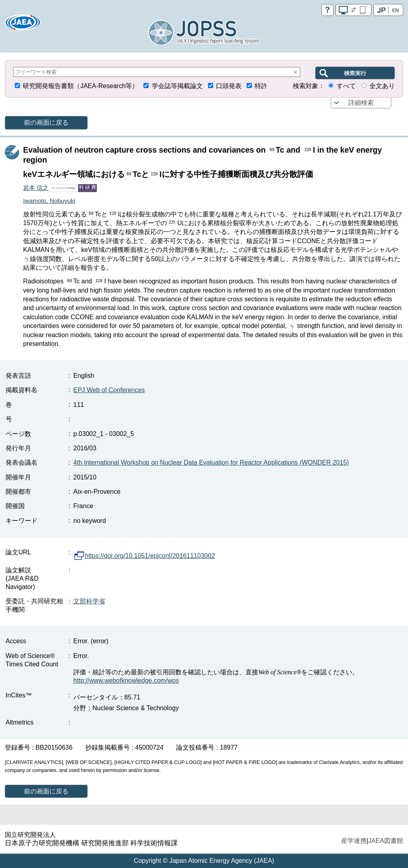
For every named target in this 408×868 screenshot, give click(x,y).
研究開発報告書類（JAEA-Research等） (80, 86)
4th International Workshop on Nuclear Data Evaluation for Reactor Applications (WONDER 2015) (211, 462)
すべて (346, 86)
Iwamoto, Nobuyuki (49, 201)
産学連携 (354, 841)
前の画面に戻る (46, 123)
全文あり (382, 86)
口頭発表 (229, 86)
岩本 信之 (36, 188)
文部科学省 (89, 601)
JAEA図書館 (386, 841)
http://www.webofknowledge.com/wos (126, 680)
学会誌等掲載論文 (177, 86)
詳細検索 (361, 103)
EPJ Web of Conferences (109, 390)
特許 (261, 86)
